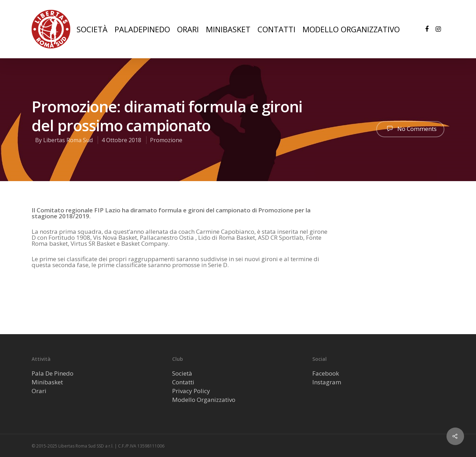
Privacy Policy (191, 391)
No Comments (410, 128)
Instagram (327, 382)
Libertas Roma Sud (68, 140)
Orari (39, 391)
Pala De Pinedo (53, 373)
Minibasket (47, 382)
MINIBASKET (228, 29)
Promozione (166, 140)
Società (182, 373)
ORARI (188, 29)
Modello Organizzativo (204, 400)
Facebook (326, 373)
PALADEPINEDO (142, 29)
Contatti (183, 382)
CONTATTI (276, 29)
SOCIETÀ (92, 29)
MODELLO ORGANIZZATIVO (351, 29)
